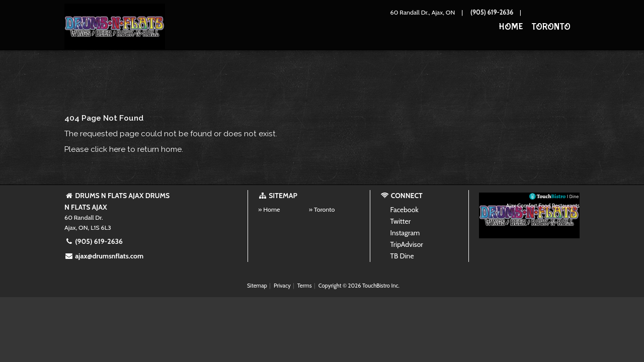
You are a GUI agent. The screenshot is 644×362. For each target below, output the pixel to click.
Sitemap (257, 286)
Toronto (551, 27)
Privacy (282, 286)
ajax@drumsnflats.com (104, 256)
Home (511, 27)
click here (108, 149)
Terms (305, 286)
